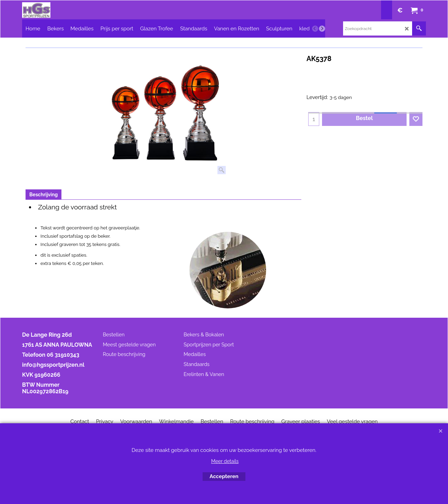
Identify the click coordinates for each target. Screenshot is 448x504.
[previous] (315, 29)
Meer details (225, 461)
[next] (322, 29)
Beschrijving (43, 195)
